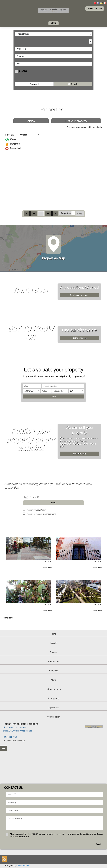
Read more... (48, 568)
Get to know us (80, 338)
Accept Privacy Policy (36, 510)
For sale (54, 643)
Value (53, 396)
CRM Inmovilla (23, 865)
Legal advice (53, 708)
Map (3, 748)
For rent (54, 652)
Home (53, 634)
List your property (76, 121)
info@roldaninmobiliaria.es (14, 727)
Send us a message (79, 295)
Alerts (31, 121)
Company (54, 671)
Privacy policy (54, 698)
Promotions (53, 662)
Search (74, 84)
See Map (23, 71)
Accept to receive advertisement (41, 514)
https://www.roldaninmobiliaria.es (17, 731)
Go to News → (10, 618)
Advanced (34, 84)
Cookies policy (54, 717)
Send (53, 503)
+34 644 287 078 (10, 737)
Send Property (80, 454)
